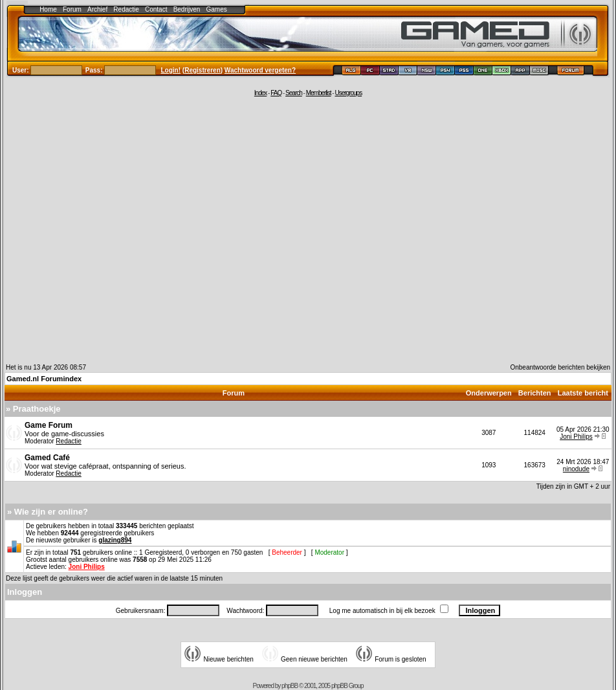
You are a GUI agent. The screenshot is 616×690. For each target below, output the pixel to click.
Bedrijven (187, 9)
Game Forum (49, 425)
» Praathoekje (33, 409)
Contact (156, 9)
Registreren (203, 70)
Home (48, 9)
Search (294, 93)
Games (217, 9)
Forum (72, 9)
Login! (171, 70)
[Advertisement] (121, 229)
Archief (97, 9)
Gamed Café (47, 458)
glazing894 (115, 540)
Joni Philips (576, 437)
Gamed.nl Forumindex (44, 379)
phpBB (290, 686)
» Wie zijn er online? (48, 512)
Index (260, 93)
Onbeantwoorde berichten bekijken (560, 367)
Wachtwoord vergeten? (260, 70)
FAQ (276, 93)
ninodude (576, 469)
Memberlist (319, 93)
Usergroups (348, 93)
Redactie (126, 9)
